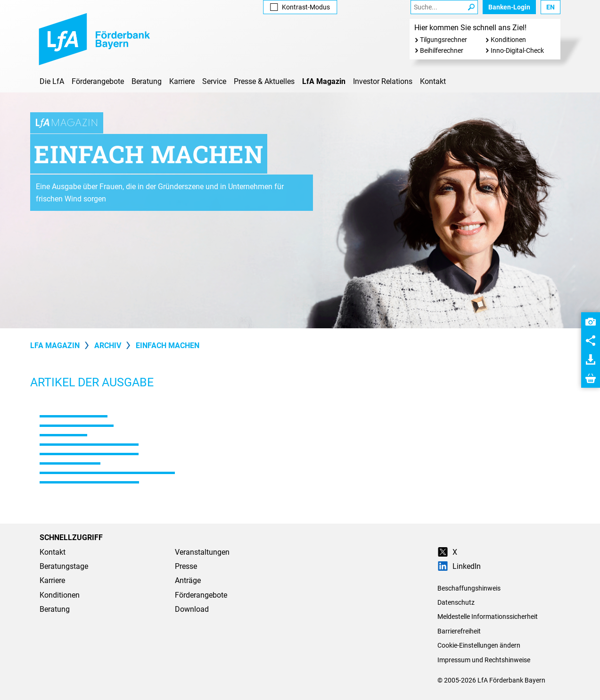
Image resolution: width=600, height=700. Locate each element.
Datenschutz (456, 602)
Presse (186, 566)
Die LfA (52, 81)
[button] (591, 322)
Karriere (182, 81)
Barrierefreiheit (459, 631)
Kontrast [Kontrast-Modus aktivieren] (300, 7)
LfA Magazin (324, 81)
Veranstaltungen (202, 552)
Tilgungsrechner (444, 40)
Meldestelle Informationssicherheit (488, 617)
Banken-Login (509, 7)
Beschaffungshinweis (469, 588)
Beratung (147, 81)
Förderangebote (98, 81)
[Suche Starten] (471, 7)
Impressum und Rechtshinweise (484, 660)
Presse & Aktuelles (264, 81)
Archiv (108, 346)
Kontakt (433, 81)
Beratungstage (64, 566)
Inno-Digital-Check (517, 50)
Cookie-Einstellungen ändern (479, 645)
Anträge (188, 580)
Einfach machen (168, 346)
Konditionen (508, 40)
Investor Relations (383, 81)
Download (192, 609)
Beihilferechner (442, 50)
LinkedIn (459, 566)
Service (214, 81)
